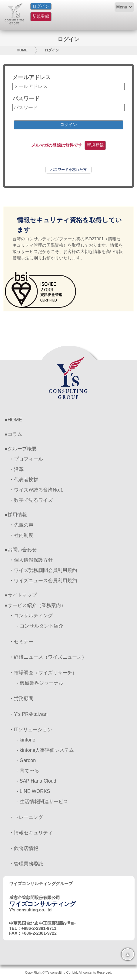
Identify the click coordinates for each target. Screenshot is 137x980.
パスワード (26, 99)
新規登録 (41, 16)
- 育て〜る (28, 771)
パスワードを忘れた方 (68, 170)
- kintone (26, 740)
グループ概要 (22, 449)
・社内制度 (21, 535)
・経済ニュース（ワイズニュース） (48, 657)
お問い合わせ (22, 550)
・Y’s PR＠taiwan (28, 714)
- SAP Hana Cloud (36, 781)
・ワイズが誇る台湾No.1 (36, 490)
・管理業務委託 (26, 864)
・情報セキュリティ (31, 833)
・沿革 (16, 469)
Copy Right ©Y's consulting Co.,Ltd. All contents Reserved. (68, 972)
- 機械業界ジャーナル (40, 683)
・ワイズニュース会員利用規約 (43, 581)
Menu (122, 7)
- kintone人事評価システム (45, 750)
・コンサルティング (31, 616)
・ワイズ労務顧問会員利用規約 (43, 570)
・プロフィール (26, 459)
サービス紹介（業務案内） (37, 605)
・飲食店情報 (24, 848)
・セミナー (21, 642)
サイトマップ (22, 595)
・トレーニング (26, 817)
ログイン (41, 6)
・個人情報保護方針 (31, 560)
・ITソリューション (31, 730)
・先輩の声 (21, 525)
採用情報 (17, 515)
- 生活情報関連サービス (42, 802)
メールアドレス (32, 77)
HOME (22, 50)
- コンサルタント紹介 (40, 626)
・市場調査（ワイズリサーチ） (43, 673)
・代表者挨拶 (24, 480)
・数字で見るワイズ (31, 500)
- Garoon (26, 760)
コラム (15, 434)
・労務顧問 (21, 698)
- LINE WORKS (33, 791)
